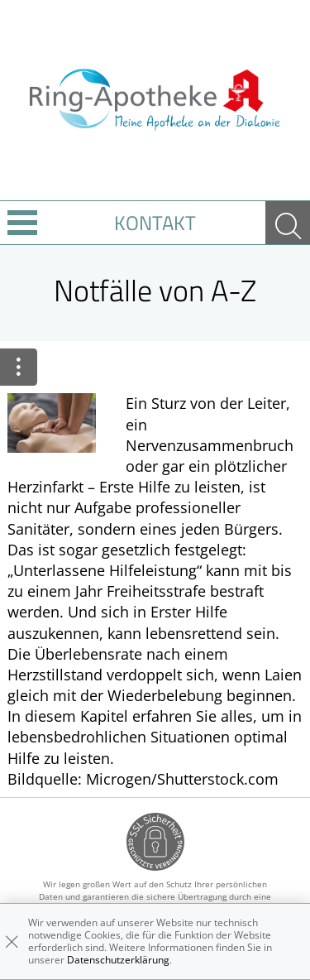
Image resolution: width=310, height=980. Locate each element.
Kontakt (155, 223)
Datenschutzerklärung (118, 960)
